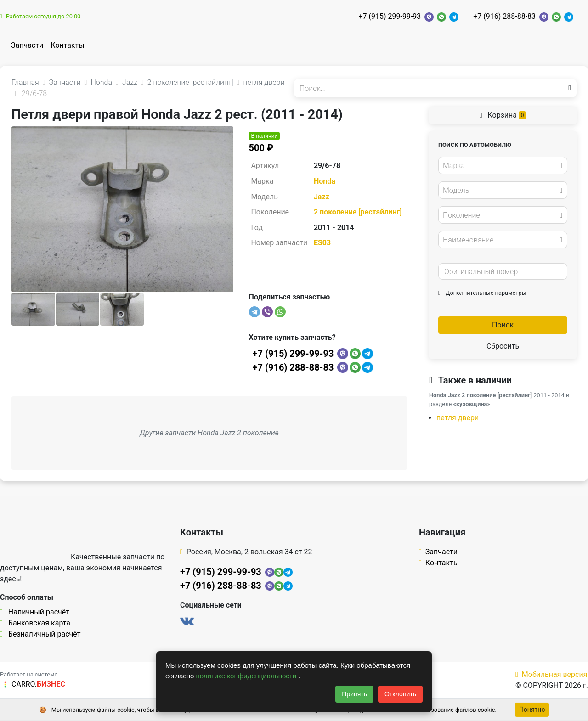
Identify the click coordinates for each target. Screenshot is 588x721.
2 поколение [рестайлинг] (358, 212)
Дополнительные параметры (482, 293)
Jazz (322, 197)
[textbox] (500, 166)
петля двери (458, 418)
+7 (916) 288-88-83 (504, 16)
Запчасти (27, 45)
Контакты (67, 45)
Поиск (503, 325)
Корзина (503, 115)
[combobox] (503, 165)
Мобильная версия (551, 674)
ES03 (322, 243)
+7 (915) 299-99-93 (390, 16)
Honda (325, 181)
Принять (354, 694)
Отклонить (400, 694)
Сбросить (503, 346)
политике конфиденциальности (247, 676)
